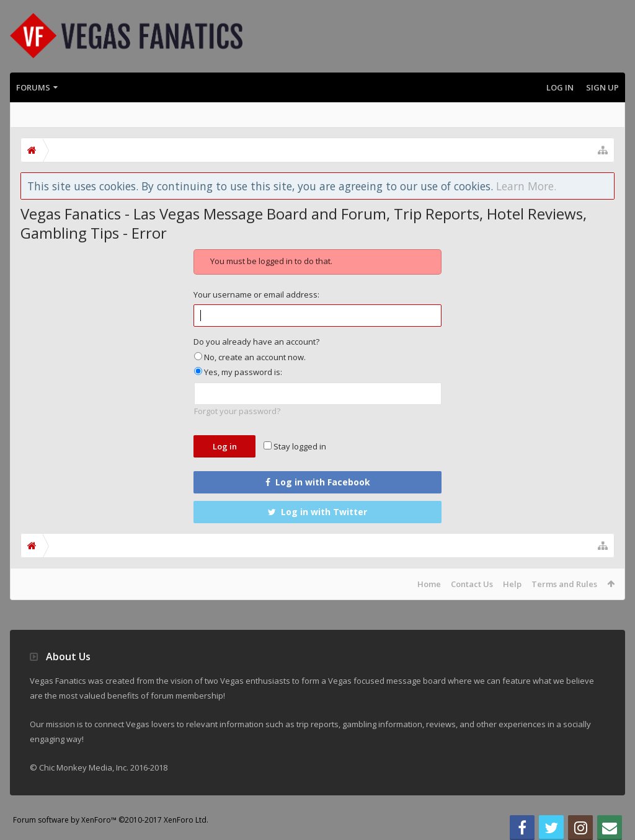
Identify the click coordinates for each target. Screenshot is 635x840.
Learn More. (526, 186)
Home (429, 584)
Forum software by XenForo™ (111, 820)
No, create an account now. (250, 357)
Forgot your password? (237, 411)
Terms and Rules (564, 584)
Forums (33, 87)
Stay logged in (295, 446)
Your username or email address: (256, 294)
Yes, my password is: (238, 372)
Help (512, 584)
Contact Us (472, 584)
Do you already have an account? (256, 342)
